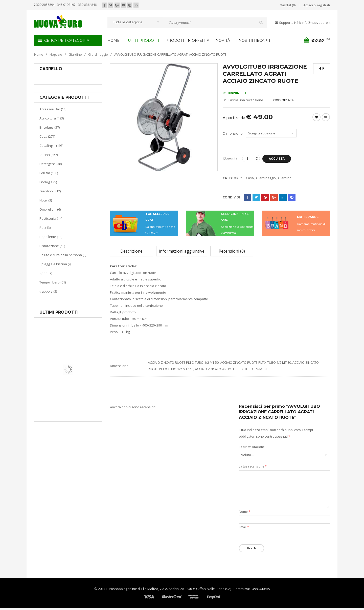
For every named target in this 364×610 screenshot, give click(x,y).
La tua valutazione (252, 447)
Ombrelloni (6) (50, 209)
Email (244, 527)
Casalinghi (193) (51, 146)
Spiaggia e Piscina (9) (55, 264)
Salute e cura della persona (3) (63, 255)
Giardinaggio (98, 54)
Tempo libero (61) (53, 282)
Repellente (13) (51, 237)
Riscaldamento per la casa (80, 402)
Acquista (279, 159)
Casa (67, 396)
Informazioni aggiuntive (182, 251)
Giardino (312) (50, 191)
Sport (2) (46, 273)
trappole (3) (48, 291)
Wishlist (316, 117)
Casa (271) (47, 136)
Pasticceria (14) (51, 218)
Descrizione (131, 251)
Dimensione (233, 133)
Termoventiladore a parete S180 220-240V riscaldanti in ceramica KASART (80, 418)
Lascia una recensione (246, 100)
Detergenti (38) (51, 164)
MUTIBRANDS (308, 217)
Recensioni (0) (232, 251)
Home (39, 54)
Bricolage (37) (50, 127)
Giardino (75, 54)
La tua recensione (253, 466)
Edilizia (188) (49, 173)
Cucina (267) (49, 155)
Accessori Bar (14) (53, 109)
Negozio (56, 54)
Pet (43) (45, 228)
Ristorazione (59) (52, 246)
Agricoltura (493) (52, 118)
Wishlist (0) (288, 5)
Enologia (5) (48, 182)
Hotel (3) (46, 200)
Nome (245, 512)
